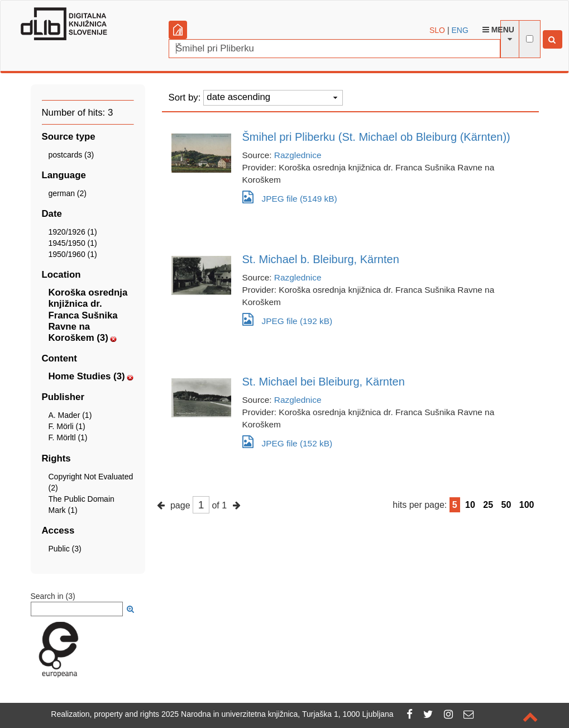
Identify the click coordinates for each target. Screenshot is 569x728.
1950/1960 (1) (73, 254)
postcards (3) (71, 155)
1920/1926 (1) (73, 232)
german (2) (68, 193)
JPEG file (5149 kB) (290, 197)
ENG (460, 30)
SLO (437, 30)
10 (470, 505)
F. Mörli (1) (67, 426)
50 (506, 505)
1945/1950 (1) (73, 243)
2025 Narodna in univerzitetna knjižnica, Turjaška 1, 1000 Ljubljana (278, 714)
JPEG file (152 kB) (288, 442)
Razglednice (298, 155)
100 (527, 505)
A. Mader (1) (70, 415)
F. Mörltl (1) (68, 437)
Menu (498, 30)
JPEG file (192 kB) (288, 319)
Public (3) (65, 549)
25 (488, 505)
